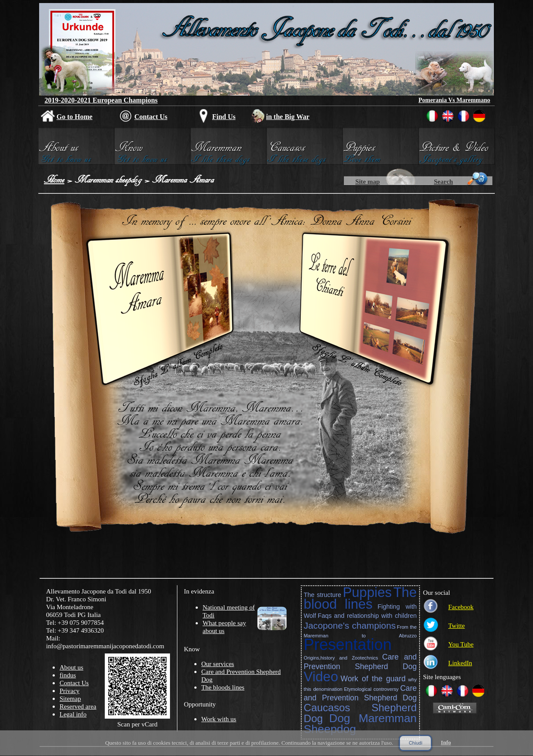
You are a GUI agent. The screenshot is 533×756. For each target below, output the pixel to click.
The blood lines (360, 598)
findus (68, 675)
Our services (218, 664)
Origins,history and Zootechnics (341, 658)
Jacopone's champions (350, 625)
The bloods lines (223, 687)
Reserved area (78, 706)
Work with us (219, 719)
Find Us (224, 117)
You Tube (461, 644)
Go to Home (75, 117)
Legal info (73, 714)
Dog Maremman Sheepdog (360, 724)
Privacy (70, 691)
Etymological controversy (371, 689)
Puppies (367, 592)
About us (72, 667)
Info (446, 742)
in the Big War (288, 117)
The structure (323, 595)
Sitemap (70, 699)
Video (321, 677)
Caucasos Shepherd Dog (360, 713)
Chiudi (415, 743)
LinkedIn (460, 663)
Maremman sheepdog (108, 179)
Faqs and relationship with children (367, 616)
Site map (367, 182)
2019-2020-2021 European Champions (101, 100)
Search (443, 182)
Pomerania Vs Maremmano (454, 100)
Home (54, 179)
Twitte (456, 626)
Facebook (461, 607)
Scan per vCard (137, 724)
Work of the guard (373, 679)
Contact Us (151, 117)
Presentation (348, 645)
